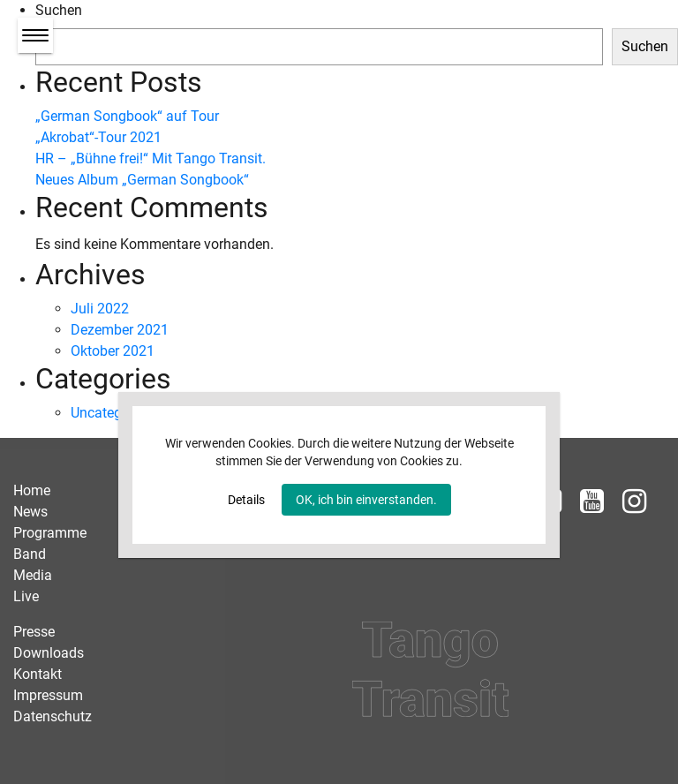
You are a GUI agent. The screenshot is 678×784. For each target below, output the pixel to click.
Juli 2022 (100, 309)
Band (30, 554)
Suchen (59, 10)
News (30, 512)
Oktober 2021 (113, 351)
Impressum (48, 695)
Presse (34, 632)
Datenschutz (53, 716)
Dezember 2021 (120, 330)
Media (33, 575)
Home (32, 490)
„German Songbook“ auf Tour (127, 116)
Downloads (49, 653)
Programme (50, 533)
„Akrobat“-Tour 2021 (98, 137)
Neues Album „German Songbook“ (142, 180)
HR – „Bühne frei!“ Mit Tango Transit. (151, 158)
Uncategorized (115, 413)
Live (26, 596)
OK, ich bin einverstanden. (366, 500)
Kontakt (38, 674)
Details (246, 500)
